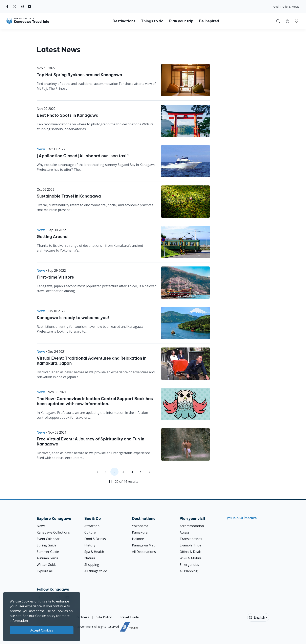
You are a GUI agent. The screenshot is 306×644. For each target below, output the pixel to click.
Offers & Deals (191, 552)
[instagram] (22, 6)
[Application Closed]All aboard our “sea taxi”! (83, 156)
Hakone (138, 539)
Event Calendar (48, 539)
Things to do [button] (152, 21)
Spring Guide (47, 545)
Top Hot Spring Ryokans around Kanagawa (79, 75)
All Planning (189, 571)
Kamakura (140, 532)
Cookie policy (45, 616)
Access (185, 532)
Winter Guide (47, 565)
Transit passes (191, 539)
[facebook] (7, 6)
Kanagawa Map (144, 545)
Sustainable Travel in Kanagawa (69, 196)
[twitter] (15, 6)
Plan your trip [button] (181, 21)
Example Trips (190, 545)
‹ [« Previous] (97, 472)
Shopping (92, 565)
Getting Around (52, 237)
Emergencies (189, 565)
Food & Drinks (95, 539)
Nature (90, 558)
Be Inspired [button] (209, 21)
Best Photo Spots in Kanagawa (68, 115)
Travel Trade (129, 617)
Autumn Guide (48, 558)
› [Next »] (149, 472)
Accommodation (192, 526)
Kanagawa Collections (53, 532)
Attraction (92, 526)
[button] (287, 21)
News (41, 526)
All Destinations (144, 552)
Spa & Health (94, 552)
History (90, 545)
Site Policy (104, 617)
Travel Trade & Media (285, 7)
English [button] (257, 617)
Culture (90, 532)
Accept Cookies (42, 630)
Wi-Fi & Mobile (191, 558)
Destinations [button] (124, 21)
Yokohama (140, 526)
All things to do (96, 571)
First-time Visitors (55, 277)
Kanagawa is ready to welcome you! (73, 318)
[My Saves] (297, 21)
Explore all (45, 571)
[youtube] (29, 6)
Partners (82, 617)
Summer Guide (48, 552)
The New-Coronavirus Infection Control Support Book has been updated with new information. (95, 401)
